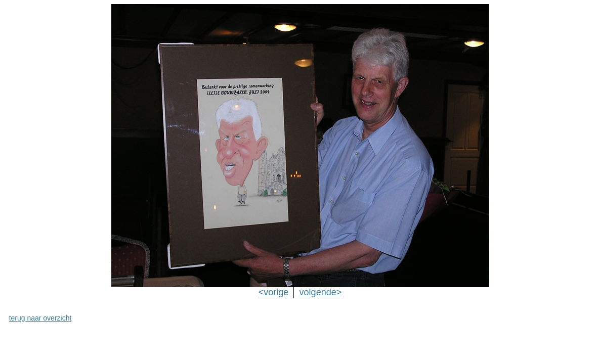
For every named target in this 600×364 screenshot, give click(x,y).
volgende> (321, 292)
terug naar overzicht (40, 318)
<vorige (274, 292)
